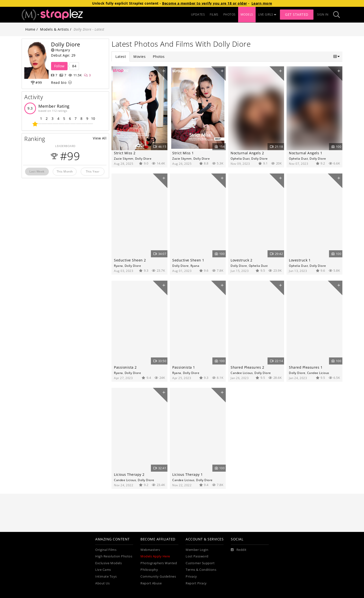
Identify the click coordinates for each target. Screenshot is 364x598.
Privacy (191, 576)
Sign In (323, 14)
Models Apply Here (155, 556)
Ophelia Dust (240, 158)
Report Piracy (196, 583)
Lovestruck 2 (241, 260)
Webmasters (150, 550)
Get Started (297, 14)
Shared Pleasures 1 (306, 367)
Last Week (37, 171)
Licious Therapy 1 (188, 474)
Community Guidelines (158, 576)
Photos (159, 56)
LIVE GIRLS (267, 14)
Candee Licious (242, 373)
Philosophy (149, 570)
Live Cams (103, 570)
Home (30, 29)
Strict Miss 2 (125, 153)
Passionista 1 (184, 367)
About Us (102, 583)
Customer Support (200, 563)
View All (100, 138)
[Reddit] (239, 550)
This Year (93, 171)
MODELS (247, 14)
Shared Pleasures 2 (247, 367)
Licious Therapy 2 (129, 474)
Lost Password (197, 556)
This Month (65, 171)
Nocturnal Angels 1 (306, 153)
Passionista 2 (125, 367)
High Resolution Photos (114, 556)
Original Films (106, 550)
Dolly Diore (143, 158)
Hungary (61, 50)
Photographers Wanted (159, 563)
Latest (121, 56)
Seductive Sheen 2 (130, 260)
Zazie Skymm (124, 158)
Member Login (197, 550)
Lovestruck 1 (300, 260)
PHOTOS (230, 14)
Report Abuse (151, 583)
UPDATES (198, 14)
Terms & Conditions (201, 570)
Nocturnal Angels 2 (247, 153)
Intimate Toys (106, 576)
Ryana (118, 266)
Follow (59, 66)
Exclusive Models (108, 563)
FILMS (214, 14)
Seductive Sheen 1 (188, 260)
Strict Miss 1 (183, 153)
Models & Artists (54, 29)
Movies (139, 56)
